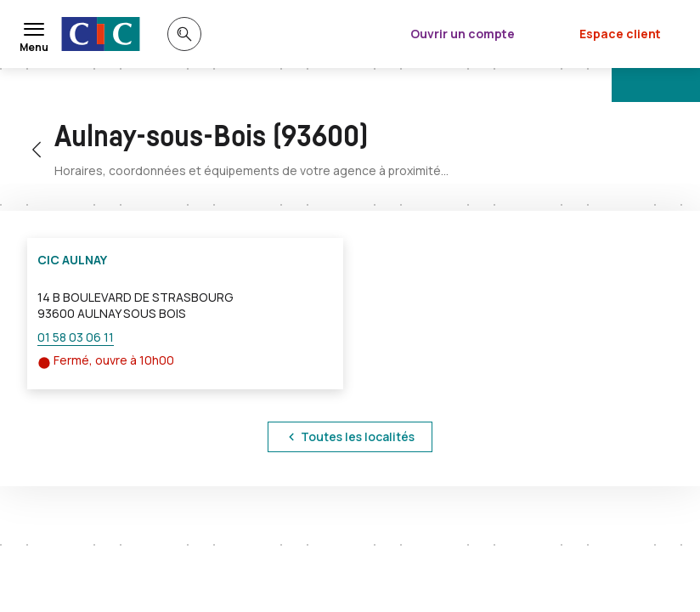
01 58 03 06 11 (76, 337)
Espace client (620, 34)
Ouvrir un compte (463, 34)
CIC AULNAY (72, 260)
